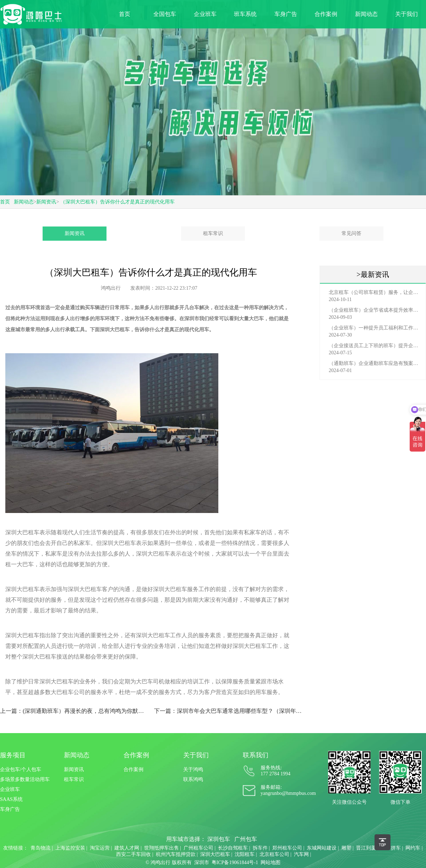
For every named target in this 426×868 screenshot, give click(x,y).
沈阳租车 (245, 854)
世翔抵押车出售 (162, 848)
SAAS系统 (11, 799)
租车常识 (213, 233)
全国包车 (165, 14)
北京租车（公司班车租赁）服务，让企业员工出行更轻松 (375, 292)
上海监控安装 (70, 848)
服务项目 (13, 755)
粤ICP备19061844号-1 (235, 862)
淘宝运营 (100, 848)
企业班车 (205, 14)
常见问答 (351, 233)
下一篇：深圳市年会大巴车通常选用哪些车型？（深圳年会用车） (228, 711)
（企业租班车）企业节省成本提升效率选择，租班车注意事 (375, 310)
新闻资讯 (46, 202)
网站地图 (271, 862)
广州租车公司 (198, 848)
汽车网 (301, 854)
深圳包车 (219, 839)
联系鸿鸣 (193, 779)
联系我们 (256, 755)
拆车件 (260, 848)
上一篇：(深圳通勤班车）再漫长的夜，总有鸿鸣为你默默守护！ (74, 711)
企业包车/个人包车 (21, 769)
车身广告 (286, 14)
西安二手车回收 (133, 854)
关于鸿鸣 (193, 769)
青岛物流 (40, 848)
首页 (125, 14)
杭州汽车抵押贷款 (176, 854)
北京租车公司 (274, 854)
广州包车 (246, 839)
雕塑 (346, 848)
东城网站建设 (322, 848)
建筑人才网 (127, 848)
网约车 (413, 848)
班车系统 (245, 14)
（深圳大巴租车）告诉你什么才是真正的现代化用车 (118, 202)
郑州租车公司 (287, 848)
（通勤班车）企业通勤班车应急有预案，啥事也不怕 (375, 363)
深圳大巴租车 (115, 330)
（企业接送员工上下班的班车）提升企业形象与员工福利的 (375, 346)
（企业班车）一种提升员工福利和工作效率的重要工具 (375, 328)
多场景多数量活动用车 (25, 779)
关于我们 (406, 14)
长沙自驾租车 (233, 848)
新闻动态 (366, 14)
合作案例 (326, 14)
